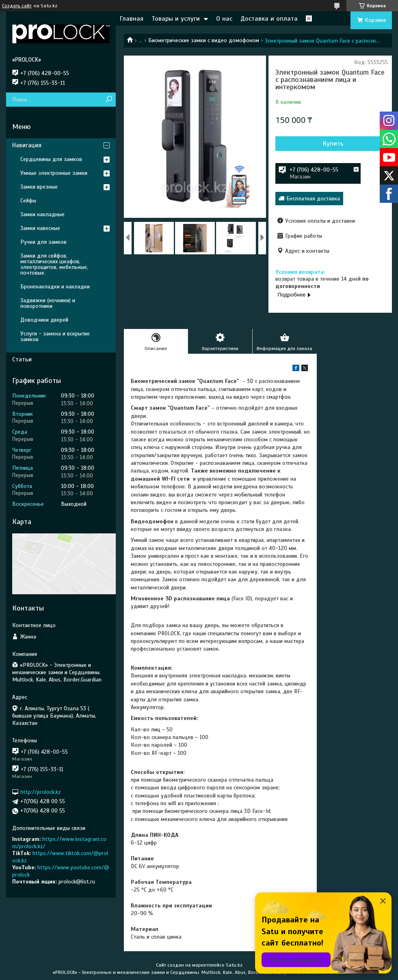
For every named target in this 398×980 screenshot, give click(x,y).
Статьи (22, 359)
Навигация (27, 145)
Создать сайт (17, 6)
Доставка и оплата (269, 19)
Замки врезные (39, 187)
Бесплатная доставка (313, 199)
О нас (224, 19)
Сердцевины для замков (51, 159)
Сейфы (28, 201)
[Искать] (109, 100)
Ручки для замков (43, 242)
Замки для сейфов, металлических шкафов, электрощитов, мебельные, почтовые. (54, 264)
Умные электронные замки (54, 173)
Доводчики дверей (44, 320)
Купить (333, 144)
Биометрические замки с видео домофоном (204, 40)
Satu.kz (234, 965)
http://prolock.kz (41, 792)
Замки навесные (40, 228)
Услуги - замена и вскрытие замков (55, 336)
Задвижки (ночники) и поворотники (48, 303)
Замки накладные (42, 214)
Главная (132, 19)
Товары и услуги (176, 19)
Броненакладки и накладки (55, 287)
